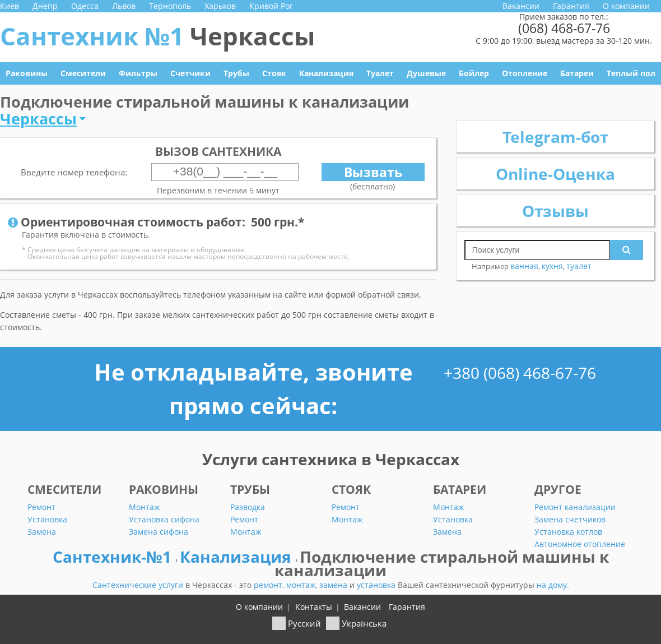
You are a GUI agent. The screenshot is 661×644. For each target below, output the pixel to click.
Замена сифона (159, 532)
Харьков (220, 6)
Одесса (85, 6)
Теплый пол (631, 73)
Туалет (380, 73)
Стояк (274, 73)
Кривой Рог (271, 6)
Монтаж (144, 507)
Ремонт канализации (575, 507)
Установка (47, 519)
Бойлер (474, 73)
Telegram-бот (555, 137)
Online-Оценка (555, 174)
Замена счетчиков (570, 519)
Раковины (27, 73)
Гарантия (571, 6)
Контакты (314, 607)
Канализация (326, 73)
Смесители (83, 73)
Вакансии (521, 6)
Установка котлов (568, 532)
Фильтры (138, 73)
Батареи (577, 73)
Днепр (45, 6)
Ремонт (41, 507)
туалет (579, 266)
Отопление (525, 73)
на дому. (553, 585)
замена (334, 585)
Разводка (248, 507)
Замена (42, 532)
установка (377, 585)
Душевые (426, 73)
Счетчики (190, 73)
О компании (626, 6)
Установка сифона (164, 519)
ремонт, (270, 585)
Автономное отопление (580, 544)
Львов (124, 6)
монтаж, (303, 585)
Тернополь (170, 6)
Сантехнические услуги (139, 585)
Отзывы (555, 211)
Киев (10, 6)
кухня (552, 266)
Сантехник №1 (157, 36)
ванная (524, 266)
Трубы (236, 73)
